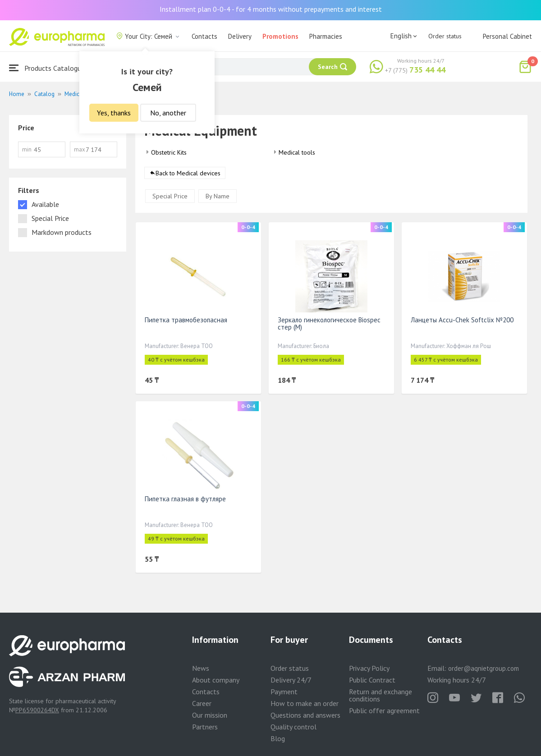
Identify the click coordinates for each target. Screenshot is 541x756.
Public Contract (372, 680)
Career (202, 703)
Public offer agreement (384, 710)
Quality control (293, 727)
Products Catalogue (47, 68)
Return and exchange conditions (381, 695)
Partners (205, 727)
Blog (278, 738)
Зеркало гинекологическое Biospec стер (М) (329, 323)
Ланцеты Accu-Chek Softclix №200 (462, 320)
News (201, 668)
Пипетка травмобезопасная (186, 320)
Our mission (210, 715)
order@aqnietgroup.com (484, 668)
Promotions (280, 36)
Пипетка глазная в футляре (185, 499)
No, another (168, 113)
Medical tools (297, 152)
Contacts (204, 36)
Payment (284, 692)
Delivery (240, 36)
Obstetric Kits (169, 152)
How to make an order (305, 703)
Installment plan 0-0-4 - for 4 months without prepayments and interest (271, 9)
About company (216, 680)
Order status (445, 36)
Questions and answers (305, 715)
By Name (218, 196)
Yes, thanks (114, 113)
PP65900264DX (37, 710)
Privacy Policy (369, 668)
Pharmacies (326, 36)
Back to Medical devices (188, 173)
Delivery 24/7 (291, 680)
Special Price (170, 196)
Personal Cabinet (507, 36)
